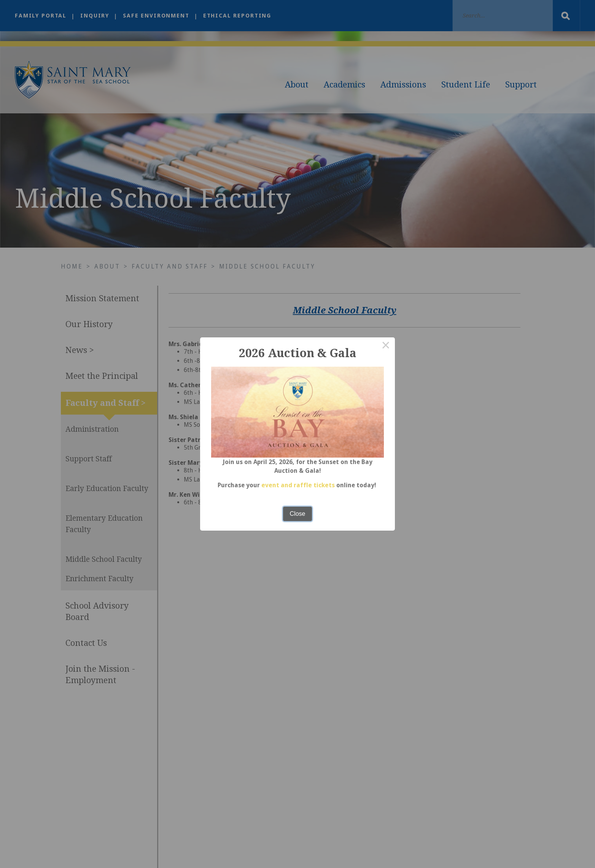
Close (298, 514)
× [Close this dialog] (386, 347)
